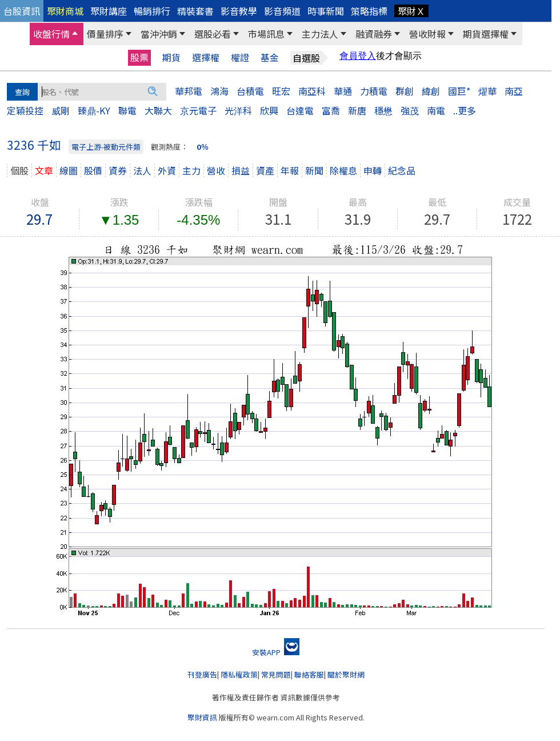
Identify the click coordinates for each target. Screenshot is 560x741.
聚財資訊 (202, 717)
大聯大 (158, 110)
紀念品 (402, 170)
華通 (343, 91)
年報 (290, 170)
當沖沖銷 (159, 34)
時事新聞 (326, 11)
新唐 (357, 110)
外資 (167, 170)
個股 (19, 170)
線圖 (69, 170)
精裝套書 (195, 11)
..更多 (465, 110)
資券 (118, 170)
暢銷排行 (152, 11)
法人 (142, 170)
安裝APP (276, 652)
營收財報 (427, 34)
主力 (191, 170)
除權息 (343, 170)
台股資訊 (22, 11)
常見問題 (276, 674)
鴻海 (219, 91)
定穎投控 (25, 110)
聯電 (127, 110)
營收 (216, 170)
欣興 (269, 110)
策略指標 (369, 11)
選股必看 (213, 34)
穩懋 (383, 110)
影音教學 (239, 11)
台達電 (300, 110)
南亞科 (312, 91)
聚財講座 (109, 11)
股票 (139, 57)
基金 (270, 57)
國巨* (459, 91)
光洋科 (238, 110)
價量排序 (105, 34)
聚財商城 (65, 11)
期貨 (171, 57)
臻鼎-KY (94, 110)
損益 (241, 170)
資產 (265, 170)
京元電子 (198, 110)
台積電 (250, 91)
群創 (405, 91)
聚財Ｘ (411, 11)
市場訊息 (266, 34)
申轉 (373, 170)
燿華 (487, 91)
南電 (436, 110)
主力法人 (320, 34)
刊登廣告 (202, 674)
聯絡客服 (309, 674)
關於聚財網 (346, 674)
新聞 (314, 170)
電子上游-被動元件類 (106, 147)
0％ (203, 147)
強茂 (410, 110)
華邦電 (189, 91)
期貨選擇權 (486, 34)
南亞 (514, 91)
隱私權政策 (239, 674)
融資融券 (374, 34)
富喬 (331, 110)
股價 (93, 170)
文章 (44, 170)
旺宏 (281, 91)
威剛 (61, 110)
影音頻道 (282, 11)
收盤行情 (51, 34)
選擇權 (206, 57)
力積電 (374, 91)
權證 (240, 57)
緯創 (431, 91)
